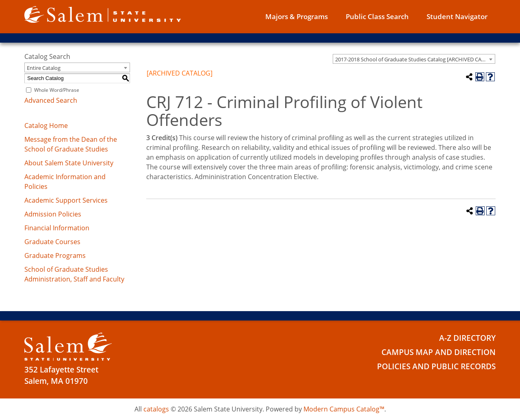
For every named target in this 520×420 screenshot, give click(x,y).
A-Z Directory (467, 338)
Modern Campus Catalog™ (344, 409)
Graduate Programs (55, 255)
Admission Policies (53, 214)
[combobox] (414, 59)
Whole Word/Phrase (57, 90)
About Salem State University (69, 163)
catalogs (156, 409)
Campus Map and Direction (439, 352)
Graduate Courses (52, 242)
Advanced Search (51, 100)
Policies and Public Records (436, 366)
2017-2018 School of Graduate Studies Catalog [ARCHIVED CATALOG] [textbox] (415, 59)
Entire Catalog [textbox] (44, 68)
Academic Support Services (66, 200)
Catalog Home (46, 126)
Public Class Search (377, 16)
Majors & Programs (297, 16)
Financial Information (57, 228)
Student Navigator (457, 16)
